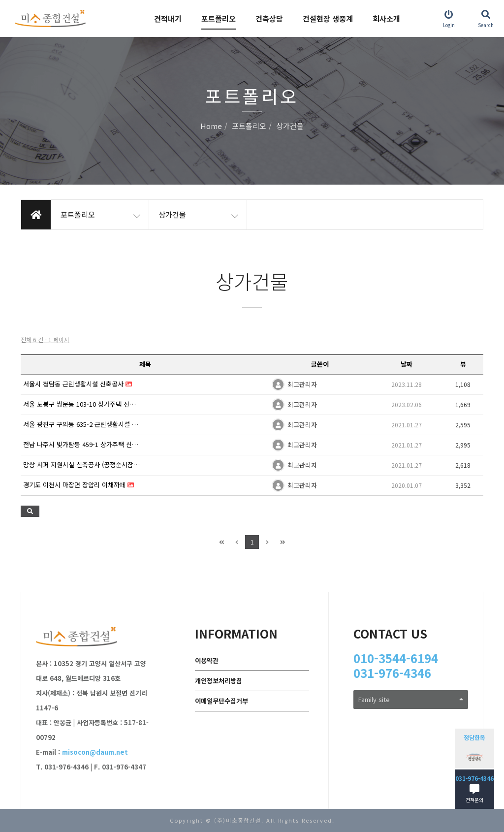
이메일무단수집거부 (221, 701)
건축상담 (269, 18)
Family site (411, 699)
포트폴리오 (219, 18)
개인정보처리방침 (219, 681)
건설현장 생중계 (328, 18)
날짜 (407, 364)
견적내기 (168, 18)
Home (211, 126)
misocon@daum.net (95, 752)
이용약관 (207, 660)
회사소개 (386, 18)
